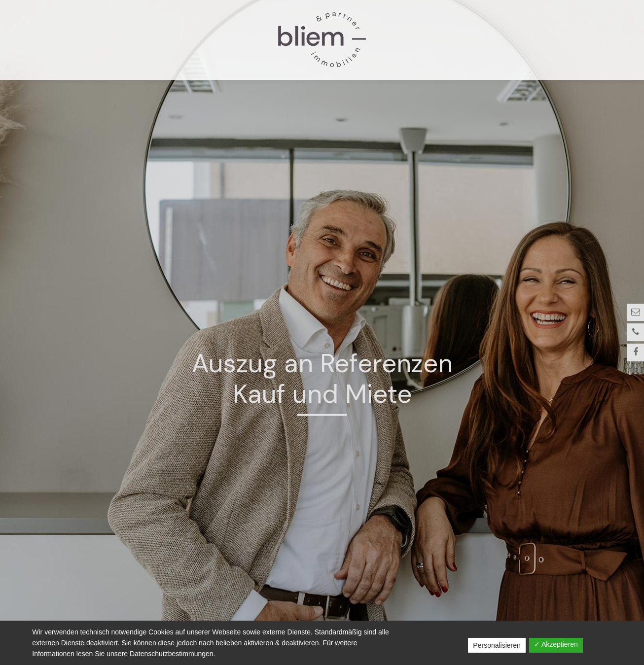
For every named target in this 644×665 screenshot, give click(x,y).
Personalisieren (497, 645)
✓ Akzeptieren (556, 644)
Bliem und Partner (322, 40)
